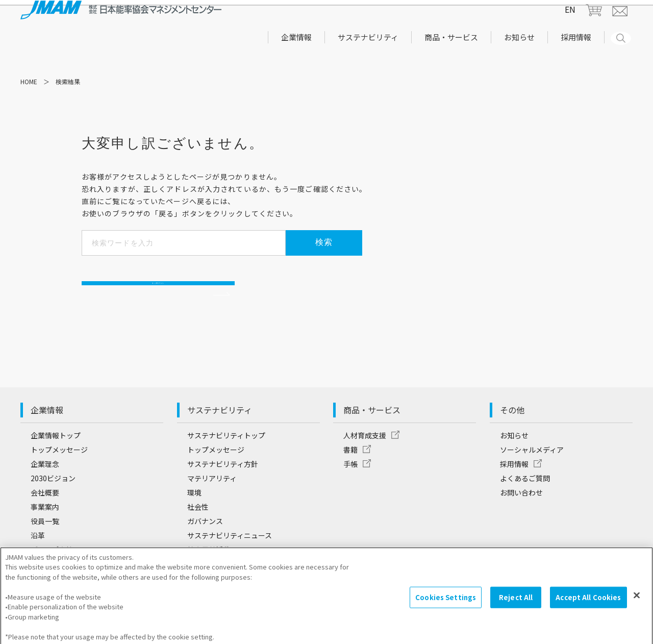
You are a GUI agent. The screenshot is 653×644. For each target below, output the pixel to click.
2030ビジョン (53, 500)
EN (570, 19)
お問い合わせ (521, 514)
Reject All (516, 603)
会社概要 (45, 514)
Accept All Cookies (588, 603)
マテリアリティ (212, 500)
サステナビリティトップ (226, 457)
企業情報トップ (56, 457)
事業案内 (45, 528)
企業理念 (45, 485)
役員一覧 (45, 542)
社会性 (198, 528)
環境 (194, 514)
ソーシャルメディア (532, 471)
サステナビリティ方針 (223, 485)
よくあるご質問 (525, 500)
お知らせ (514, 457)
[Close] (637, 602)
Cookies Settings (446, 603)
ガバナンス (205, 542)
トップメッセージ (59, 471)
